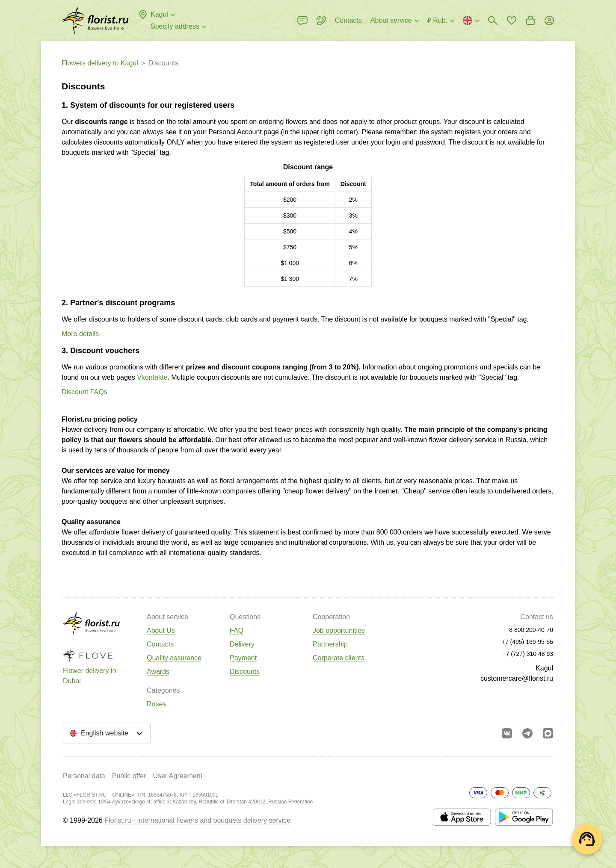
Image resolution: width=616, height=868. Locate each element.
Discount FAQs (84, 392)
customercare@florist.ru (517, 678)
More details (80, 334)
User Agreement (178, 776)
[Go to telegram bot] (527, 733)
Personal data (84, 776)
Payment (243, 658)
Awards (158, 672)
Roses (156, 704)
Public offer (129, 776)
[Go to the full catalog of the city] (95, 21)
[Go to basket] (530, 21)
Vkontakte (152, 377)
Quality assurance (174, 658)
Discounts (245, 672)
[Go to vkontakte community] (507, 733)
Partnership (330, 644)
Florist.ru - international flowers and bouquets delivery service (197, 820)
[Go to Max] (548, 733)
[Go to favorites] (512, 21)
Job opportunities (339, 630)
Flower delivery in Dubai (89, 676)
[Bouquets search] (493, 21)
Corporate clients (339, 658)
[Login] (549, 21)
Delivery (242, 644)
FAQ (237, 630)
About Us (161, 630)
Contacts (160, 644)
